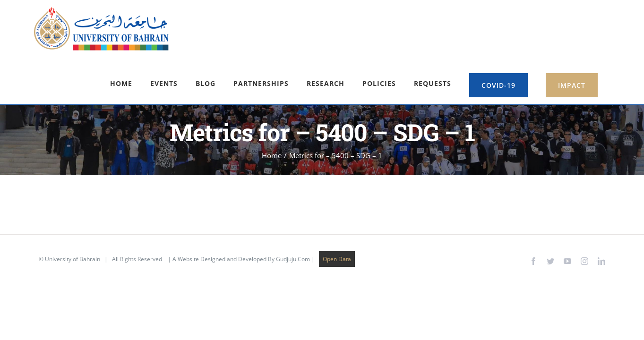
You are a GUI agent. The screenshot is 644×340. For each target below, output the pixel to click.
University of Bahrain (73, 211)
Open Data (337, 211)
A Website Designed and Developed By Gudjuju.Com (241, 211)
